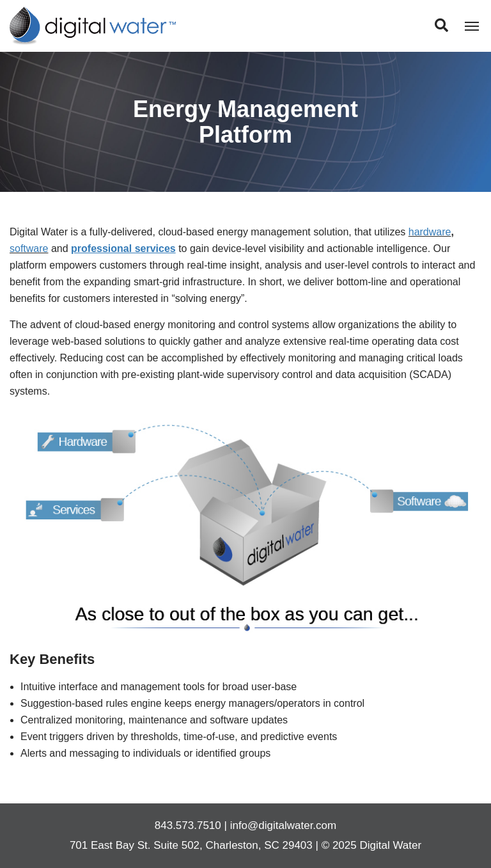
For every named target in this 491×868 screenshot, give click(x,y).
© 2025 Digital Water (371, 845)
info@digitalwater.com (284, 825)
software (29, 249)
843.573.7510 (188, 825)
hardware (430, 232)
